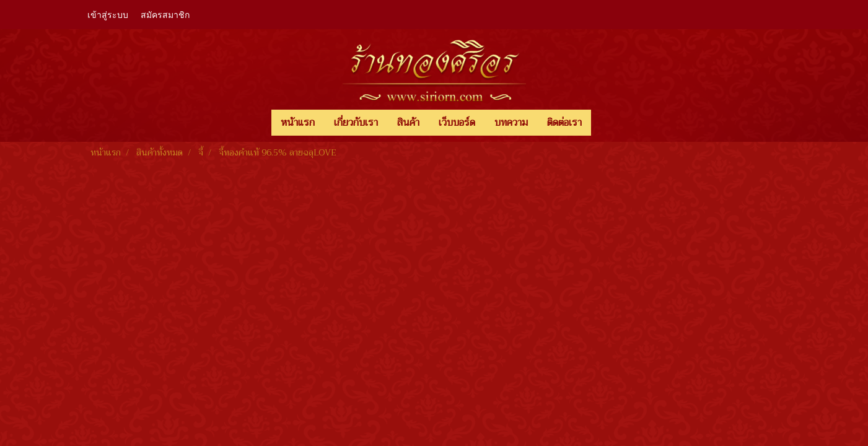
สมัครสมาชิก (165, 14)
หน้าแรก (298, 123)
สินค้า (408, 123)
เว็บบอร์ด (457, 123)
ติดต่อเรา (564, 123)
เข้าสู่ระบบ (108, 14)
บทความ (511, 123)
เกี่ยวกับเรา (356, 123)
